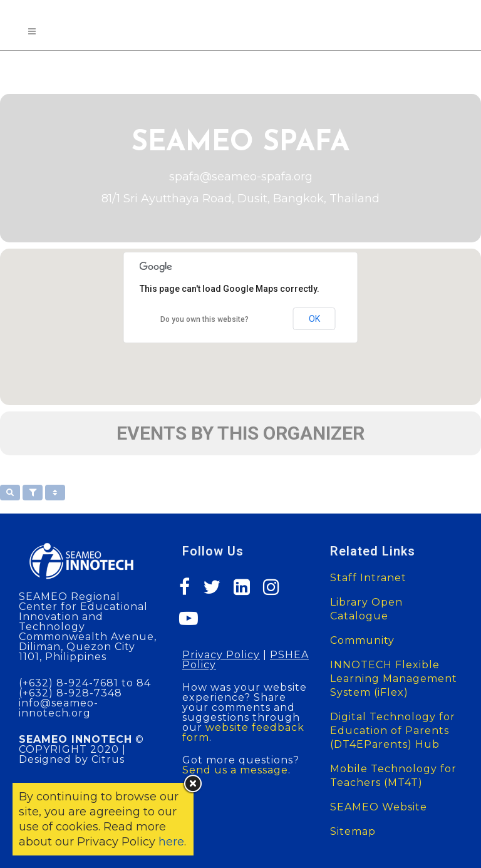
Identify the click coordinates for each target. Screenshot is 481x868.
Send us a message (235, 770)
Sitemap (353, 831)
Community (362, 640)
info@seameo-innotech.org (59, 708)
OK (314, 319)
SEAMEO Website (379, 807)
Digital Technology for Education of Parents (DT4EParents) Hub (393, 731)
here (171, 842)
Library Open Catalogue (366, 609)
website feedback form (243, 732)
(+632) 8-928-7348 (70, 693)
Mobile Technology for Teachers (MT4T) (393, 776)
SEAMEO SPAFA (240, 143)
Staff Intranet (368, 578)
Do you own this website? (204, 319)
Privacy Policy (221, 655)
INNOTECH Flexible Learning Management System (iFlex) (394, 679)
